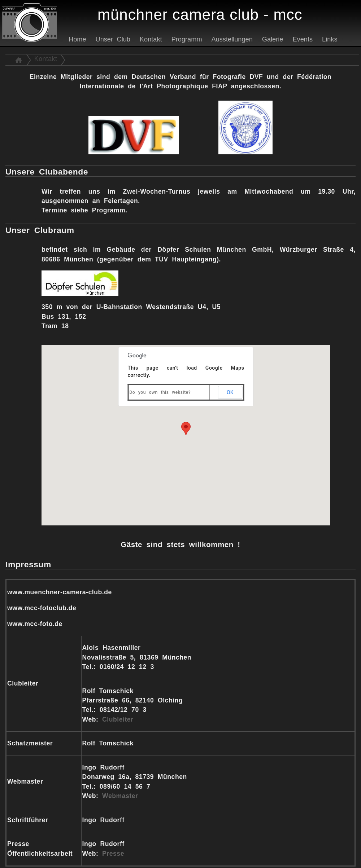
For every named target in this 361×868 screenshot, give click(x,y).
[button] (186, 429)
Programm (187, 39)
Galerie (273, 39)
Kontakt (151, 39)
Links (330, 39)
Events (303, 39)
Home (77, 39)
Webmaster (120, 796)
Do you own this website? (160, 392)
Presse (113, 854)
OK (230, 392)
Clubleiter (118, 719)
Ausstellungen (232, 39)
